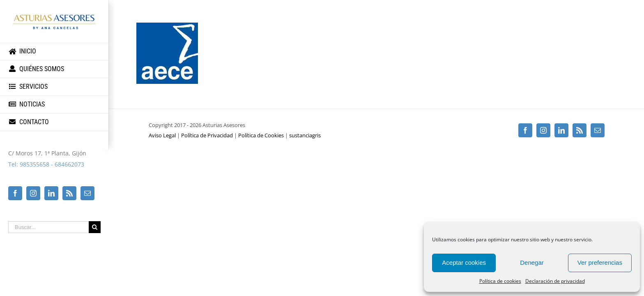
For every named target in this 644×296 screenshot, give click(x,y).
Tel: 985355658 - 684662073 (46, 164)
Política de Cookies (261, 135)
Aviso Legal (162, 135)
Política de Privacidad (207, 135)
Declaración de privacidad (555, 281)
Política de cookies (500, 281)
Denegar (532, 262)
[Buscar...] (48, 227)
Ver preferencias (600, 262)
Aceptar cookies (464, 262)
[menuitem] (54, 52)
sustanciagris (305, 135)
